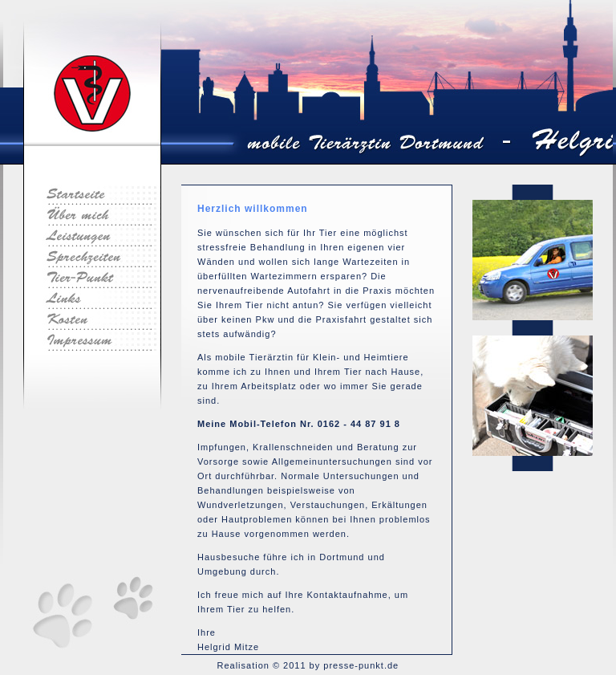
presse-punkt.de (361, 665)
